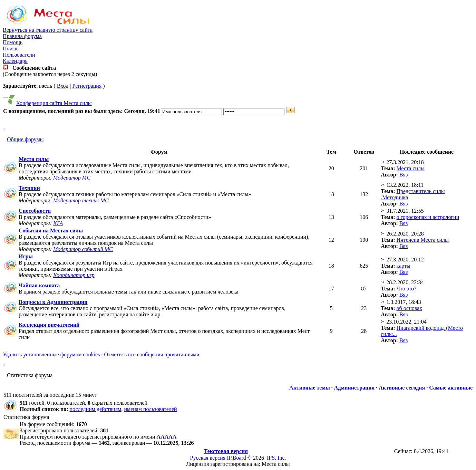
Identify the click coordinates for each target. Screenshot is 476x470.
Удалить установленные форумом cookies (51, 354)
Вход (63, 86)
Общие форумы (25, 139)
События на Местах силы (51, 231)
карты (404, 266)
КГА (58, 223)
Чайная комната (39, 285)
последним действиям (96, 409)
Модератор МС (72, 178)
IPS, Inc (276, 458)
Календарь (15, 61)
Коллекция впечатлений (49, 325)
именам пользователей (150, 409)
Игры (26, 256)
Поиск (10, 49)
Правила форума (22, 36)
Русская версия (208, 458)
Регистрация (87, 86)
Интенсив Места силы (423, 240)
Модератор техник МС (81, 200)
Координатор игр (74, 275)
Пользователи (19, 55)
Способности (35, 211)
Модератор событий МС (83, 249)
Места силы (34, 159)
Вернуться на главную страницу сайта (48, 30)
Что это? (407, 289)
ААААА (167, 437)
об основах (410, 308)
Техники (29, 188)
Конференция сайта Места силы (54, 103)
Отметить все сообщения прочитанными (152, 354)
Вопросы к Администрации (53, 302)
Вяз (404, 175)
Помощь (13, 42)
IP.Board (236, 458)
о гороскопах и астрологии (428, 217)
